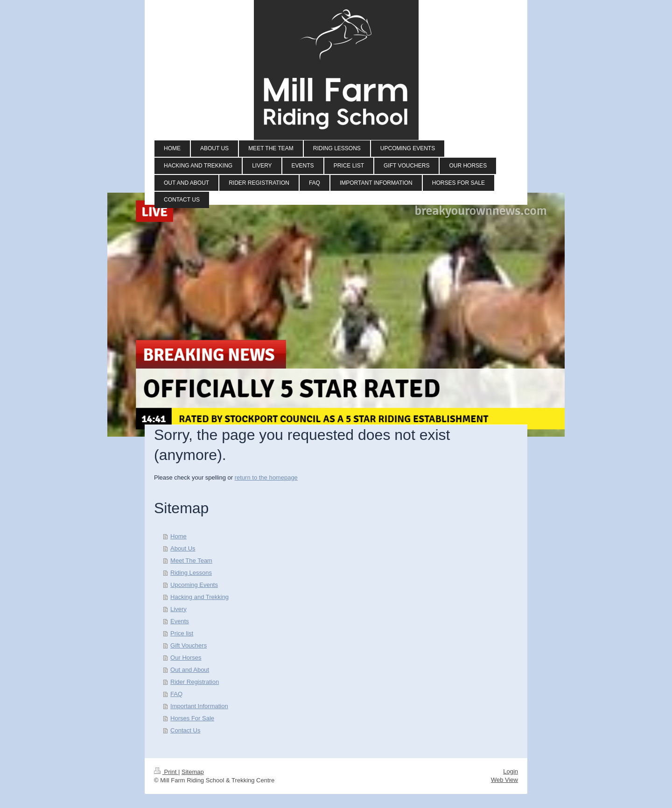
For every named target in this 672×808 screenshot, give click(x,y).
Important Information (199, 706)
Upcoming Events (194, 585)
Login (511, 771)
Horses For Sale (192, 718)
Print (166, 772)
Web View (504, 780)
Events (180, 621)
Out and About (190, 670)
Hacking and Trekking (199, 597)
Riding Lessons (191, 573)
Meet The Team (191, 561)
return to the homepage (266, 477)
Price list (182, 633)
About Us (183, 548)
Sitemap (193, 772)
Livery (178, 609)
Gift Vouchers (189, 645)
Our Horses (186, 658)
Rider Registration (195, 682)
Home (178, 536)
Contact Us (185, 730)
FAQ (176, 694)
